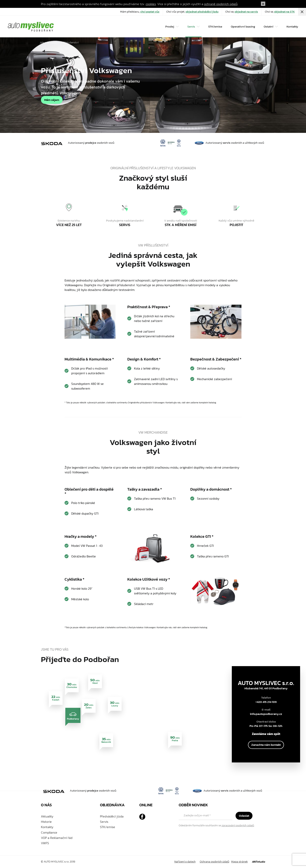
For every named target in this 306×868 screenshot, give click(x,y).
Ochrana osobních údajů (214, 862)
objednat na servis (246, 12)
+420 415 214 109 (266, 702)
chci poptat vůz (150, 12)
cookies (151, 4)
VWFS (45, 843)
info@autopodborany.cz (266, 714)
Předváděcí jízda (112, 816)
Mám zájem (52, 100)
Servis (104, 822)
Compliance (49, 832)
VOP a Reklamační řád (57, 838)
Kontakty (292, 26)
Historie (46, 822)
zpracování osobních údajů (238, 825)
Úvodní (55, 43)
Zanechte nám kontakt (266, 745)
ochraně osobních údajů (221, 4)
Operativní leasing (243, 26)
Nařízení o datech (185, 862)
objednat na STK (284, 12)
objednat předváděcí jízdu (202, 12)
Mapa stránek (239, 862)
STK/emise (215, 26)
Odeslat (244, 816)
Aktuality (47, 816)
